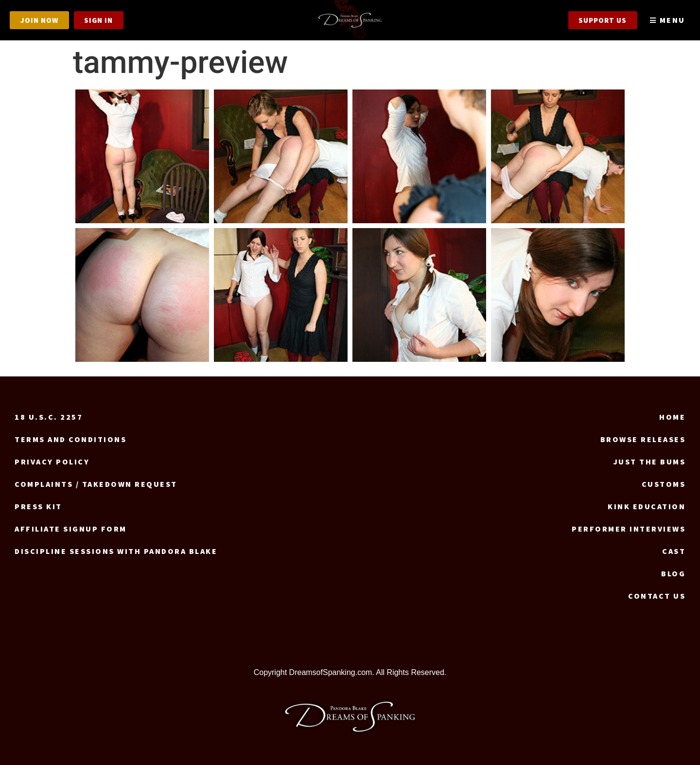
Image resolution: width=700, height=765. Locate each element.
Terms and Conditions (70, 439)
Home (672, 417)
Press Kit (38, 506)
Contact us (657, 596)
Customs (664, 484)
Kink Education (647, 506)
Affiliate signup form (71, 529)
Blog (673, 573)
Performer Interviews (629, 529)
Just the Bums (650, 462)
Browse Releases (643, 439)
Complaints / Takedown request (96, 484)
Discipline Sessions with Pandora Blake (116, 551)
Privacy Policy (52, 462)
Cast (674, 551)
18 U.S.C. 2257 (49, 417)
